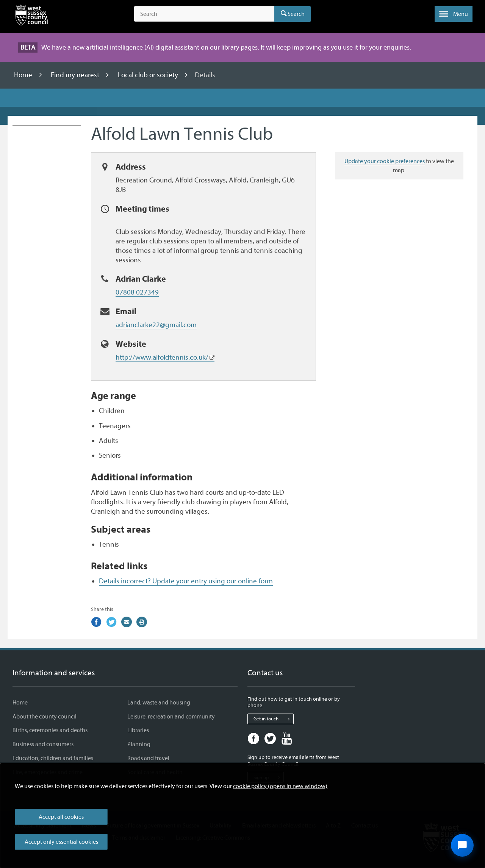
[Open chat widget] (462, 845)
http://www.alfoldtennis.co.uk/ (162, 357)
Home (24, 75)
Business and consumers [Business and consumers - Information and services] (43, 744)
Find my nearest (76, 75)
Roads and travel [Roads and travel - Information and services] (148, 758)
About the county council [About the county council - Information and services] (45, 717)
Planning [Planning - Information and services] (139, 744)
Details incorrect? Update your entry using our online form (186, 581)
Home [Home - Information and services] (20, 703)
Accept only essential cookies (61, 842)
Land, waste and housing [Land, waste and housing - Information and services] (159, 703)
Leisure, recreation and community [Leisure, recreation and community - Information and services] (171, 717)
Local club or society (149, 75)
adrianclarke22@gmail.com (156, 325)
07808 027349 (137, 292)
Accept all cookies (61, 817)
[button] (454, 14)
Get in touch (273, 719)
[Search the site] (204, 14)
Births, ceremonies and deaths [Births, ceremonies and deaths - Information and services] (50, 730)
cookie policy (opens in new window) (280, 786)
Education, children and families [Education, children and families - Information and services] (53, 758)
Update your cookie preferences (385, 161)
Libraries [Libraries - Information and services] (138, 730)
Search (296, 14)
